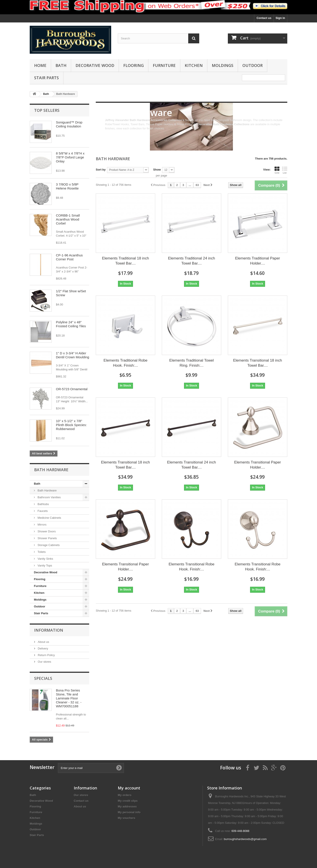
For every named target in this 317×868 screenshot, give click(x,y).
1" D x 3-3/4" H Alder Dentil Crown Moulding (73, 355)
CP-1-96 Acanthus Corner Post (69, 257)
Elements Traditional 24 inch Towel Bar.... (192, 261)
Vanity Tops (44, 565)
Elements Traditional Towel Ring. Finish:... (192, 363)
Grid (277, 170)
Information (49, 630)
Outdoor (252, 65)
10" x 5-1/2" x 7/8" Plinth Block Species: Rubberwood (71, 425)
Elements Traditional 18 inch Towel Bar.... (125, 261)
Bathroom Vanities (49, 497)
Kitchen (194, 65)
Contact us (264, 18)
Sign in (280, 18)
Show (157, 170)
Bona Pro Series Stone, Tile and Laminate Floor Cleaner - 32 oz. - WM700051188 (69, 698)
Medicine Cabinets (49, 518)
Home (40, 65)
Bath (61, 65)
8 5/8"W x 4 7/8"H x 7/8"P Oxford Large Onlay (70, 157)
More (108, 133)
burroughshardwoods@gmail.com (245, 839)
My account (129, 788)
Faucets (42, 511)
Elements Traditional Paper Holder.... (258, 261)
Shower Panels (47, 538)
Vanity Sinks (45, 559)
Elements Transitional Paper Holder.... (258, 465)
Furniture (164, 65)
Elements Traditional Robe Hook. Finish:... (125, 363)
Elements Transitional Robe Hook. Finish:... (192, 567)
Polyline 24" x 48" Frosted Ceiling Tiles (71, 324)
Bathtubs (43, 504)
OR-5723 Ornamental (72, 389)
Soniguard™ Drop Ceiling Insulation (69, 124)
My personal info (129, 812)
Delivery (43, 648)
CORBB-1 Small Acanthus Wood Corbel (68, 219)
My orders (125, 795)
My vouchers (126, 818)
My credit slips (128, 801)
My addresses (127, 806)
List (285, 170)
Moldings (223, 65)
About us (43, 642)
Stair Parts (46, 78)
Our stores (44, 662)
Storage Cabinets (48, 545)
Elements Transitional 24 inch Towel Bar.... (192, 465)
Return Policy (46, 655)
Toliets (41, 552)
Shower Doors (46, 531)
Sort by (101, 170)
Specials (43, 678)
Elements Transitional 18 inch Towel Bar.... (258, 363)
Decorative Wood (95, 65)
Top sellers (47, 110)
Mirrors (42, 525)
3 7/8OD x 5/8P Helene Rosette (67, 186)
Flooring (134, 65)
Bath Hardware (47, 490)
